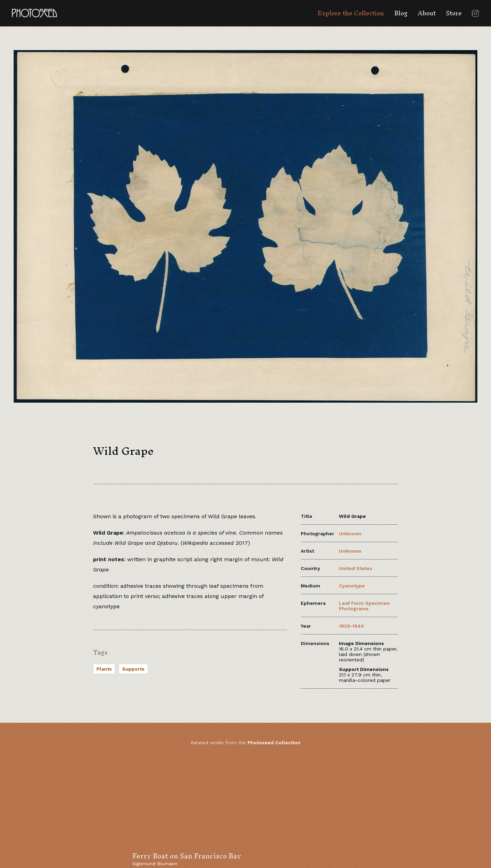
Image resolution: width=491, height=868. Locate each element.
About (427, 13)
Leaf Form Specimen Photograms (364, 606)
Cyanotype (352, 586)
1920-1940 (351, 626)
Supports (133, 669)
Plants (104, 669)
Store (454, 13)
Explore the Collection (351, 13)
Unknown (350, 534)
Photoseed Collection (274, 743)
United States (356, 568)
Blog (401, 13)
